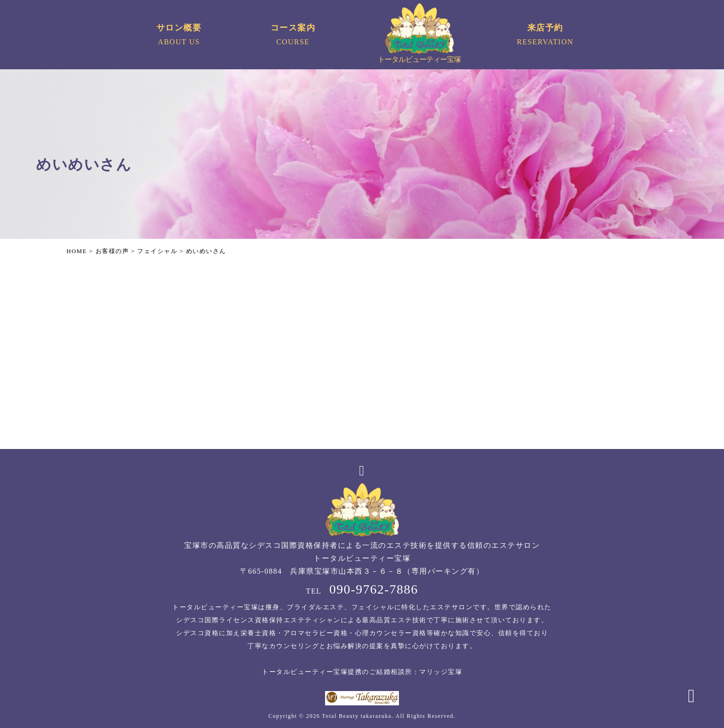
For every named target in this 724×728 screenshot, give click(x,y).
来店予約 (545, 36)
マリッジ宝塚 (441, 672)
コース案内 (293, 36)
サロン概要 (179, 36)
